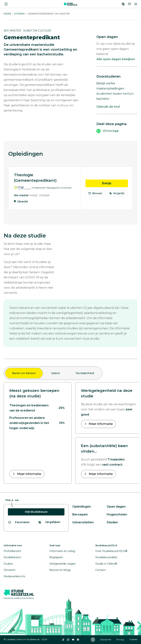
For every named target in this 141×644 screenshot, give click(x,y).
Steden (112, 522)
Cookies (133, 640)
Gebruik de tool (108, 107)
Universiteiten (83, 522)
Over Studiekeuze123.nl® (111, 551)
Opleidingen (82, 507)
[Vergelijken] (123, 4)
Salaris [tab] (56, 373)
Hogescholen (117, 514)
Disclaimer (106, 640)
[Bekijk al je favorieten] (19, 522)
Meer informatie (29, 474)
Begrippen (56, 557)
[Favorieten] (129, 4)
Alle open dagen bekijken (116, 59)
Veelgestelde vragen (63, 564)
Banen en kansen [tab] (24, 373)
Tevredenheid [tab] (85, 373)
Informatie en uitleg (62, 551)
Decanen (10, 570)
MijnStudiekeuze (36, 512)
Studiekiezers (12, 557)
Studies (19, 14)
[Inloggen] (136, 4)
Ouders (8, 564)
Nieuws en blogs (60, 570)
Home (7, 14)
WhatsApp (111, 131)
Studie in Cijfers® (106, 564)
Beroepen (80, 514)
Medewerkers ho (15, 576)
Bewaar (95, 195)
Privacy (121, 640)
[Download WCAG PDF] (93, 640)
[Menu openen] (6, 4)
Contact (100, 570)
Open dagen (116, 507)
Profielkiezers (12, 551)
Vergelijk (117, 195)
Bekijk (115, 185)
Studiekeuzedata (106, 557)
